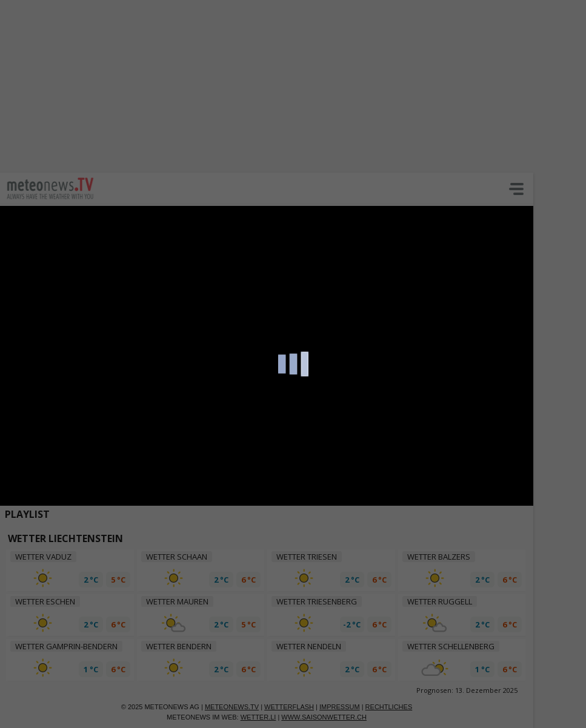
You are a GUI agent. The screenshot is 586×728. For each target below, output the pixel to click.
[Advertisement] (293, 85)
